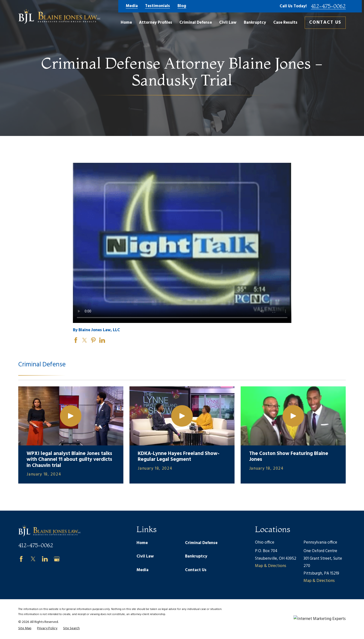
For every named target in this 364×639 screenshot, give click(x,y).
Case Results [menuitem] (285, 23)
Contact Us (325, 22)
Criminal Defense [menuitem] (196, 23)
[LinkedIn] (45, 559)
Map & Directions (271, 566)
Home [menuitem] (126, 23)
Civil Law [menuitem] (228, 23)
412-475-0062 (328, 6)
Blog (182, 6)
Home (142, 543)
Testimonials (157, 6)
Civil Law (145, 556)
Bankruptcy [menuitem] (255, 23)
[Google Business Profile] (57, 559)
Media (132, 6)
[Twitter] (33, 559)
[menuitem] (25, 628)
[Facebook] (21, 559)
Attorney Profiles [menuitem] (156, 23)
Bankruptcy (196, 556)
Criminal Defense (201, 543)
